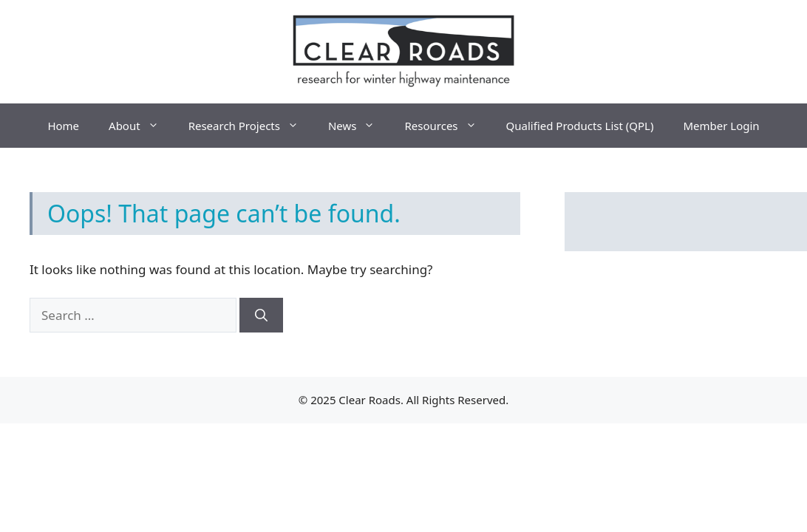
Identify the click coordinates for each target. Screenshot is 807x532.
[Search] (261, 316)
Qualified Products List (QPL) (580, 126)
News (359, 126)
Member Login (721, 126)
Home (63, 126)
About (141, 126)
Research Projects (251, 126)
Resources (447, 126)
